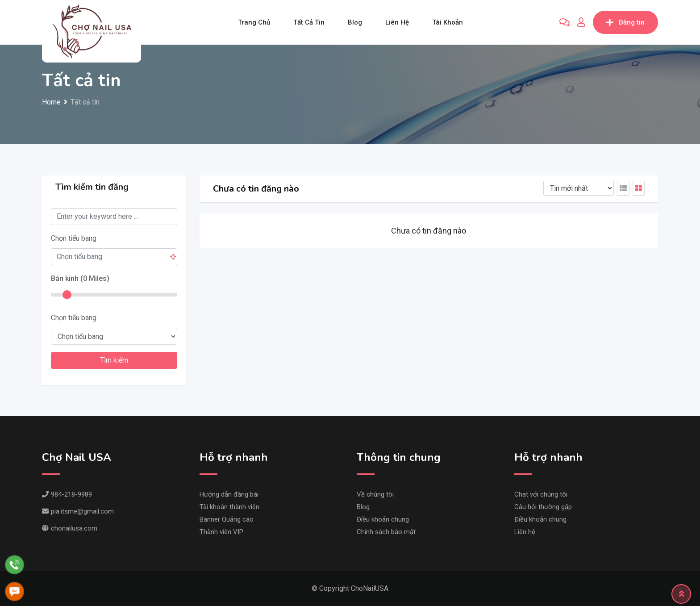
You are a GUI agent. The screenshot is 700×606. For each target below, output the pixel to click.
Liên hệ (397, 22)
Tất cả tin (309, 22)
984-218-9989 (67, 494)
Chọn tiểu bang (74, 238)
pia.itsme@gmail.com (78, 511)
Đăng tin (625, 22)
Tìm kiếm (114, 360)
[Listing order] (579, 188)
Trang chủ (254, 22)
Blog (355, 22)
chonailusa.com (70, 528)
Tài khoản (448, 22)
